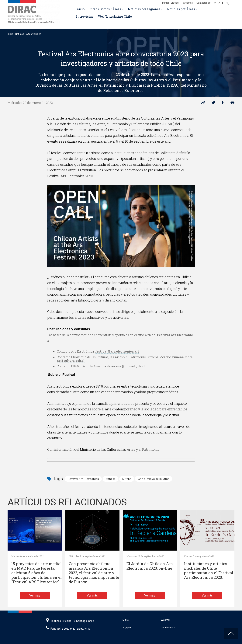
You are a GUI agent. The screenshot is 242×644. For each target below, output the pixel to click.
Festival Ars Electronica (83, 479)
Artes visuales (34, 34)
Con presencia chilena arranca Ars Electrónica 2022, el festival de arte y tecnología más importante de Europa (94, 573)
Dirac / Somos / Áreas (105, 9)
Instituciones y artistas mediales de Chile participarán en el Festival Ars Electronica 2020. (209, 571)
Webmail (188, 3)
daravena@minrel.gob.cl (126, 366)
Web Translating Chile (115, 16)
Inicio (80, 9)
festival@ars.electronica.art (117, 351)
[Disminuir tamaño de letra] (220, 2)
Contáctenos (203, 3)
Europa (127, 479)
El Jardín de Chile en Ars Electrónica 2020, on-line (150, 566)
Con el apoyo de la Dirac (154, 479)
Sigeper (175, 3)
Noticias (20, 34)
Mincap (111, 479)
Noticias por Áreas (181, 9)
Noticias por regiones (144, 9)
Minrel (166, 3)
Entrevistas (84, 16)
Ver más (35, 595)
